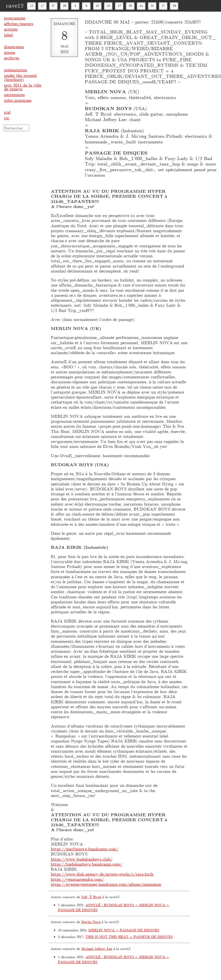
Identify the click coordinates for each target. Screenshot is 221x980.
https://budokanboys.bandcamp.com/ (86, 864)
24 (141, 6)
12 (31, 6)
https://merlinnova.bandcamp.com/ (85, 849)
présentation (16, 70)
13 (108, 6)
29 (64, 6)
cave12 (15, 5)
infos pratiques (18, 100)
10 (97, 6)
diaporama (14, 47)
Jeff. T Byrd (91, 897)
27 (53, 6)
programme (15, 18)
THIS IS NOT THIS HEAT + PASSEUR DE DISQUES (129, 937)
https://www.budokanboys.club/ (82, 859)
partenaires (14, 94)
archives (12, 58)
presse (10, 52)
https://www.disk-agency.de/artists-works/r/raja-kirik (102, 874)
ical (7, 112)
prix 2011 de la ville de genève (23, 87)
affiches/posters (19, 23)
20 (130, 6)
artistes (11, 29)
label (8, 35)
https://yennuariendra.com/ (77, 879)
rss (7, 118)
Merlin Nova (91, 922)
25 (152, 6)
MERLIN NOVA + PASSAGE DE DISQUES (124, 930)
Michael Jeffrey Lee (97, 949)
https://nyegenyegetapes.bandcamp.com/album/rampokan (106, 884)
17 (42, 6)
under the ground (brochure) (20, 77)
